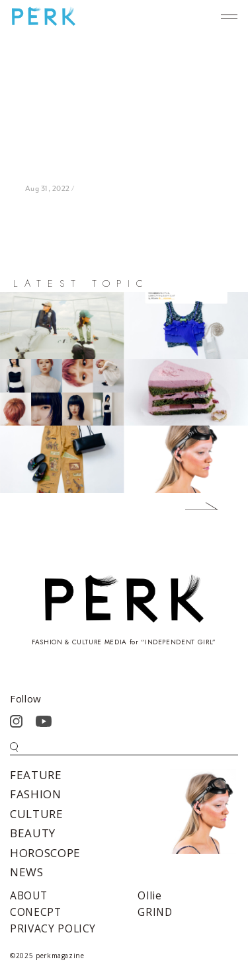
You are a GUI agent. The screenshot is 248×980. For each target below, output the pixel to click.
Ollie (149, 895)
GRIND (155, 912)
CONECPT (36, 912)
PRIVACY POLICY (53, 928)
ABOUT (28, 895)
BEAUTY (33, 833)
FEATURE (36, 775)
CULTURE (37, 814)
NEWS (27, 872)
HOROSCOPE (45, 853)
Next (192, 509)
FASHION (36, 794)
